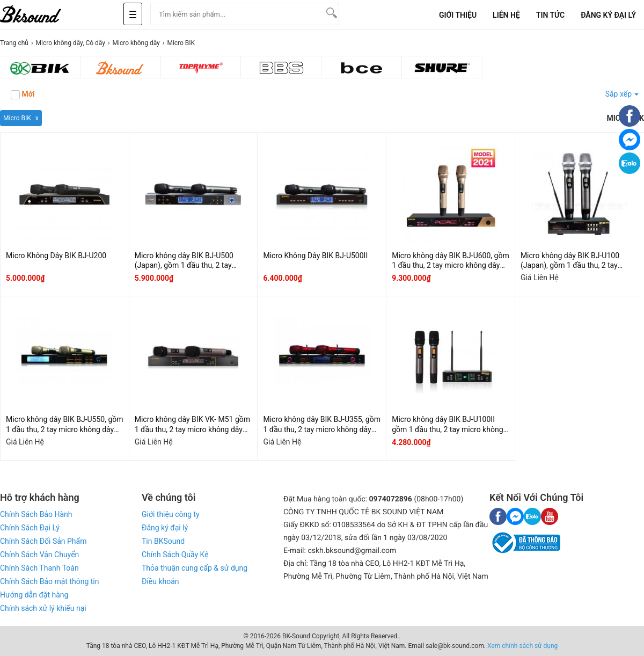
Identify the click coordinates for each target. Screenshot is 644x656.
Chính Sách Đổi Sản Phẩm (43, 541)
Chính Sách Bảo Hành (36, 514)
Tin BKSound (163, 541)
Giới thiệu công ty (171, 514)
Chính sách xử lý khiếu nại (43, 608)
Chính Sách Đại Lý (30, 528)
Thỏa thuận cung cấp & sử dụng (195, 568)
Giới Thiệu (458, 15)
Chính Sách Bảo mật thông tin (49, 581)
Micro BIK (17, 118)
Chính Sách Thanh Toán (39, 568)
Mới (23, 94)
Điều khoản (160, 581)
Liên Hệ (506, 15)
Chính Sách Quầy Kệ (175, 555)
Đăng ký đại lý (165, 528)
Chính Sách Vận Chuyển (39, 555)
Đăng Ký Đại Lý (608, 15)
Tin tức (550, 15)
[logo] (43, 15)
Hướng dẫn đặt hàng (34, 595)
